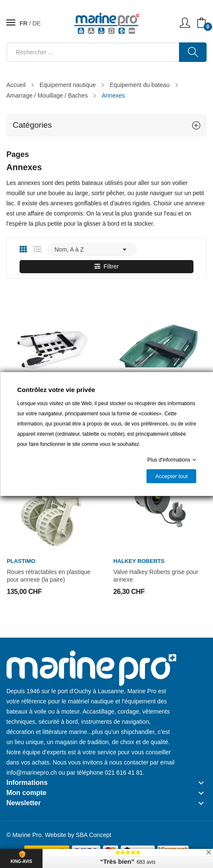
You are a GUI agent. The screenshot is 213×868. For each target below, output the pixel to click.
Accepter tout (171, 476)
